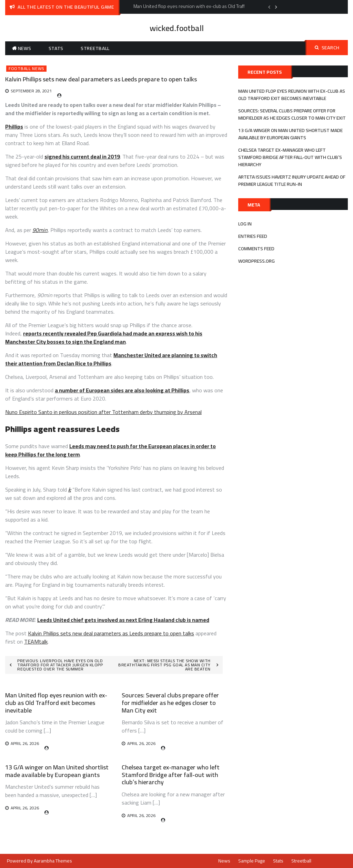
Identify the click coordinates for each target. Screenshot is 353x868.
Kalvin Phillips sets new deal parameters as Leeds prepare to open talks (111, 633)
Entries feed (253, 236)
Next (276, 7)
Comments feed (256, 249)
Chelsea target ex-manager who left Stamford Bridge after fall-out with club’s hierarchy (171, 775)
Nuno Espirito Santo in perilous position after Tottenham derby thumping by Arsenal (103, 412)
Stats (56, 48)
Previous (269, 7)
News (25, 48)
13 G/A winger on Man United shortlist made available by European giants (57, 771)
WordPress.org (256, 261)
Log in (245, 224)
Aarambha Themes (53, 861)
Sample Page (252, 861)
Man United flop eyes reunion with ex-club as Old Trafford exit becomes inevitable (56, 703)
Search (327, 48)
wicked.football (177, 28)
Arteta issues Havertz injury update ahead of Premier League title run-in (292, 180)
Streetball (95, 48)
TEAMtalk (36, 642)
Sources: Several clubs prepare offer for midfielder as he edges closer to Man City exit (170, 703)
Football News (26, 69)
